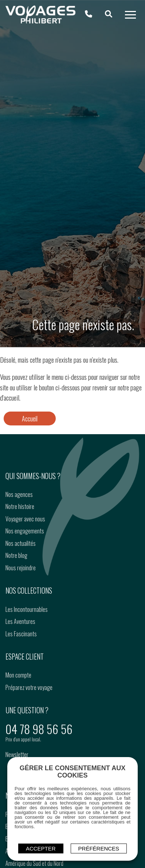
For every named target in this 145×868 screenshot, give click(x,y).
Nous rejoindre (21, 568)
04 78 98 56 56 (39, 729)
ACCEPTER (41, 848)
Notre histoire (20, 506)
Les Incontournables (27, 609)
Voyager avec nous (25, 519)
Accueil (30, 418)
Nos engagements (25, 531)
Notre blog (16, 555)
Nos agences (19, 494)
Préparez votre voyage (29, 687)
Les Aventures (20, 621)
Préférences (99, 848)
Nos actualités (21, 543)
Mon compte (18, 675)
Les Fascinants (21, 634)
